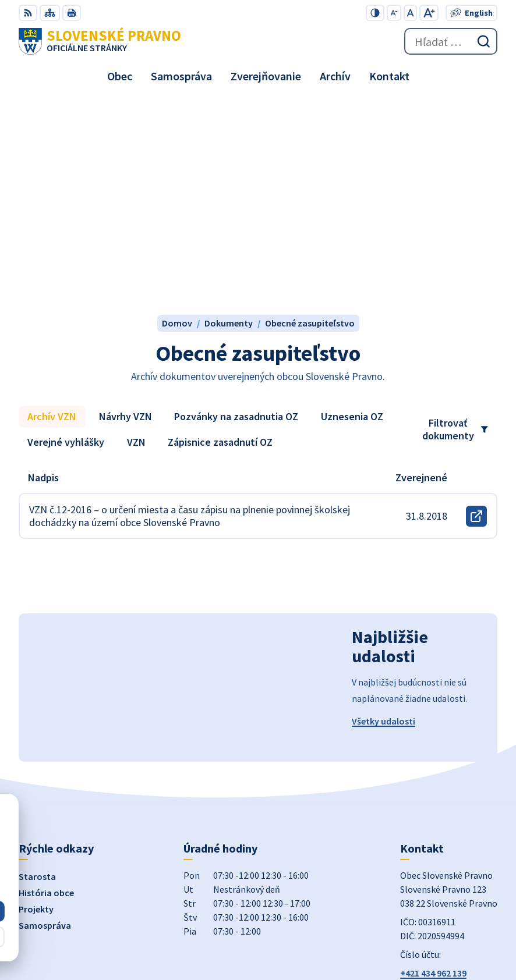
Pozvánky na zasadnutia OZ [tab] (236, 213)
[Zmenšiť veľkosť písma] (394, 13)
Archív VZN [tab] (52, 213)
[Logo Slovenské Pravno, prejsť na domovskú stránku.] (100, 41)
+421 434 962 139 (433, 769)
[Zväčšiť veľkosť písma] (429, 13)
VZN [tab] (136, 238)
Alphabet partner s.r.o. (451, 917)
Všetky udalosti (384, 517)
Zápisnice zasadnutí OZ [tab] (220, 238)
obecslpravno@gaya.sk (448, 783)
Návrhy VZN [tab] (126, 213)
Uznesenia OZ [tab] (352, 213)
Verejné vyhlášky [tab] (66, 238)
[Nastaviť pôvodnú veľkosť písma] (410, 13)
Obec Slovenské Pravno (450, 932)
